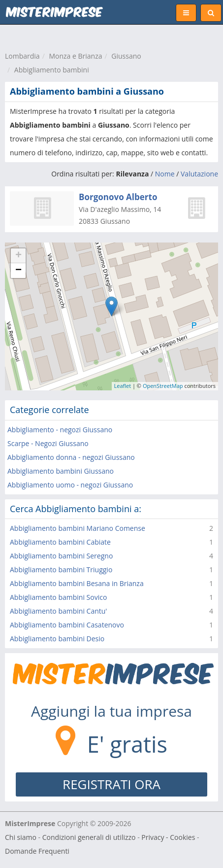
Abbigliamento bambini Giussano (61, 471)
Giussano (126, 56)
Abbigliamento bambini (52, 70)
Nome (165, 174)
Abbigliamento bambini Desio (57, 639)
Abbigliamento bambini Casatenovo (67, 625)
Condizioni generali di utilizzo (89, 837)
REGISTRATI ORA (111, 784)
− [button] (18, 271)
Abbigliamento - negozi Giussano (60, 430)
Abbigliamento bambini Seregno (61, 556)
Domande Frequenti (37, 851)
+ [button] (18, 256)
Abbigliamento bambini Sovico (58, 597)
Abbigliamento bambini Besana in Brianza (77, 583)
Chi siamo (21, 837)
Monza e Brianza (75, 56)
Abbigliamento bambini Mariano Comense (78, 528)
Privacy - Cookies (168, 837)
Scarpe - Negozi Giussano (48, 443)
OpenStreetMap (163, 386)
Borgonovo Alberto (118, 197)
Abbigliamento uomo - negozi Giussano (70, 485)
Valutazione (199, 174)
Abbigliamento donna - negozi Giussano (71, 457)
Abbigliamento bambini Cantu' (58, 611)
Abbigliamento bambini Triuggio (61, 570)
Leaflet (123, 386)
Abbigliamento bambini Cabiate (60, 542)
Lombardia (22, 56)
